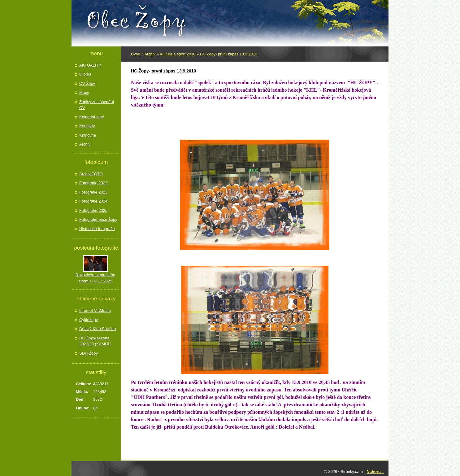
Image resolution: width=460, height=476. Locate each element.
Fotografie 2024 (93, 201)
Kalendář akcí (92, 117)
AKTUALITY (90, 65)
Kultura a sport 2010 (178, 54)
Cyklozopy (89, 320)
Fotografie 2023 (93, 192)
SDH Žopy (89, 353)
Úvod (136, 54)
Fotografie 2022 (93, 183)
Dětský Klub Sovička (98, 329)
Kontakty (87, 126)
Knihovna (88, 135)
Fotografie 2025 (93, 210)
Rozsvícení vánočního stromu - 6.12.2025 (95, 278)
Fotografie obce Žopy (98, 219)
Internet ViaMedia (95, 310)
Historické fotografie (97, 229)
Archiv (150, 54)
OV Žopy (87, 83)
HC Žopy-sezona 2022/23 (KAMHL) (95, 341)
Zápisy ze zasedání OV (97, 105)
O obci (85, 74)
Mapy (84, 92)
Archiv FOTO (91, 174)
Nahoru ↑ (375, 472)
